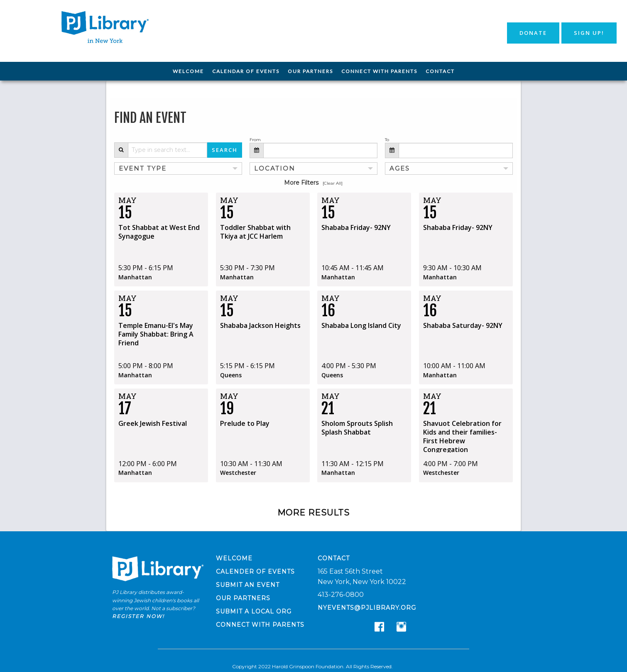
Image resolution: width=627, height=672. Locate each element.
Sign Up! (589, 33)
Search (225, 150)
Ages (399, 168)
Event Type (139, 168)
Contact (440, 71)
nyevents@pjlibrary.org (367, 607)
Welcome (188, 71)
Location (272, 168)
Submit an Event (248, 584)
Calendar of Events (246, 71)
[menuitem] (188, 71)
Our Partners (310, 71)
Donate (533, 33)
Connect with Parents (379, 71)
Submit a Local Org (254, 611)
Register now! (138, 615)
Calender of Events (255, 571)
